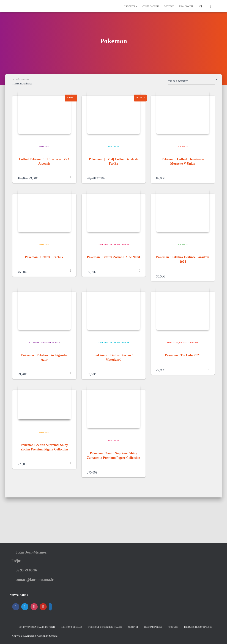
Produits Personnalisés (198, 627)
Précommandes (153, 627)
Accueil (16, 79)
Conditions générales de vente (37, 627)
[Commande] (191, 82)
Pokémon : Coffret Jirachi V (44, 277)
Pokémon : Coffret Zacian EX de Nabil (114, 277)
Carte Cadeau (151, 6)
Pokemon (44, 156)
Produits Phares (120, 265)
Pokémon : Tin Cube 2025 (183, 385)
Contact (169, 6)
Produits (131, 6)
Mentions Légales (72, 627)
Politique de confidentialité (105, 627)
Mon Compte (186, 6)
